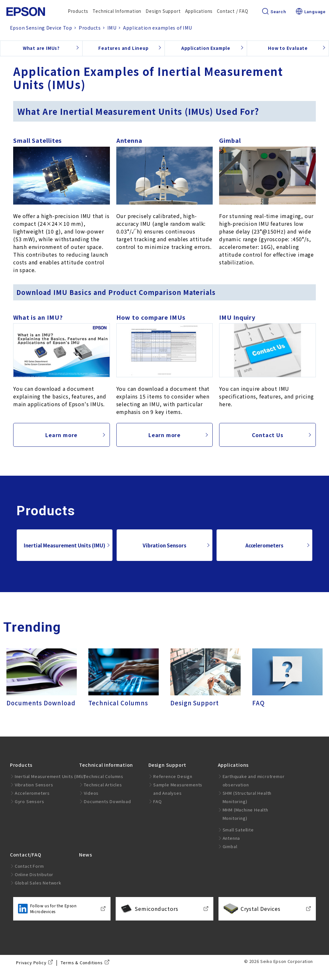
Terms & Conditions (82, 962)
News (85, 855)
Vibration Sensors (164, 545)
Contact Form (29, 866)
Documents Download (107, 801)
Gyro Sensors (30, 801)
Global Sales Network (38, 883)
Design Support (163, 11)
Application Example (206, 48)
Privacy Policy (31, 962)
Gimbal (230, 846)
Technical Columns (104, 776)
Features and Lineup (123, 48)
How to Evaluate (288, 48)
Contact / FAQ (232, 11)
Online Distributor (34, 874)
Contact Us (268, 435)
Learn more (61, 435)
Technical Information (117, 11)
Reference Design (173, 776)
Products (78, 11)
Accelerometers (264, 545)
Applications (199, 11)
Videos (91, 793)
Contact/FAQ (26, 855)
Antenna (231, 838)
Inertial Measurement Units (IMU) (65, 545)
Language (311, 12)
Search (274, 12)
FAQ (157, 801)
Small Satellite (238, 830)
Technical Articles (103, 785)
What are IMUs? (41, 48)
